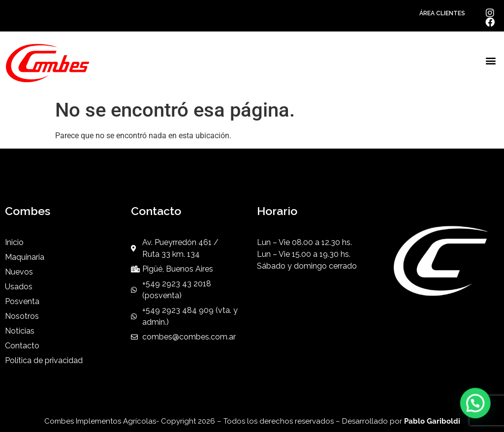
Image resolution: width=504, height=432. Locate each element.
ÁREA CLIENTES (442, 13)
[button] (491, 61)
